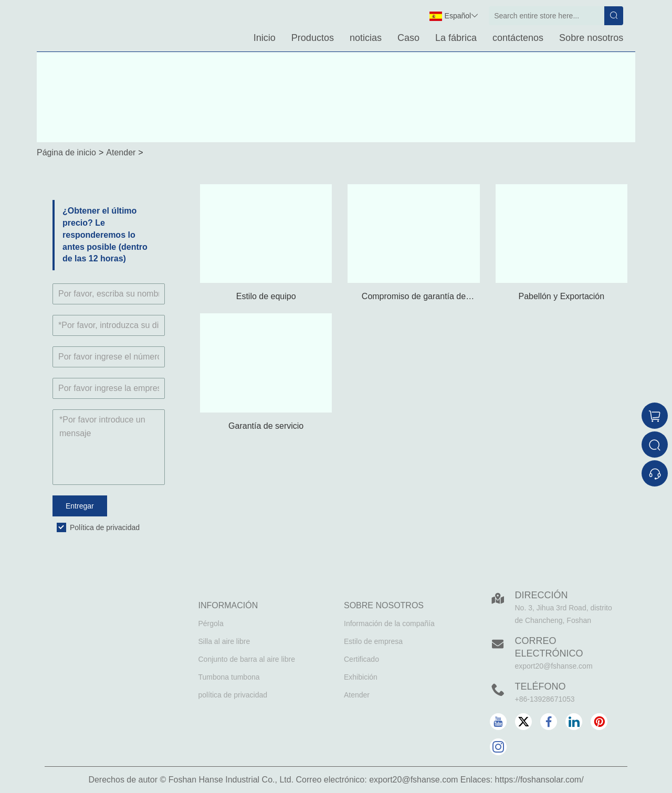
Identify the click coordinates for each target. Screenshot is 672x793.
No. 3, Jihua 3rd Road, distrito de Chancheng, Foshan (564, 614)
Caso (408, 38)
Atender (121, 152)
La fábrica (456, 38)
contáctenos (518, 38)
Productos (313, 38)
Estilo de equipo (266, 296)
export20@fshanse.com (554, 666)
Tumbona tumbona (229, 677)
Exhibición (361, 677)
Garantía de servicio (266, 426)
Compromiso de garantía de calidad (414, 297)
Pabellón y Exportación (561, 296)
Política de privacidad (105, 527)
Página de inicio (66, 152)
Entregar (80, 506)
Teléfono (540, 686)
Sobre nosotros (591, 38)
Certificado (361, 659)
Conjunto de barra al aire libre (247, 659)
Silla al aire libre (224, 641)
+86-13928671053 (545, 699)
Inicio (265, 38)
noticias (366, 38)
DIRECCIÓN (542, 595)
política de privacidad (233, 695)
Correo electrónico (549, 647)
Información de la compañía (389, 623)
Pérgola (211, 623)
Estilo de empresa (373, 641)
